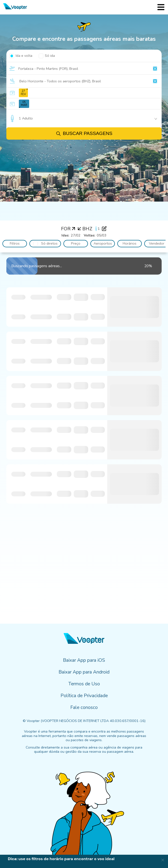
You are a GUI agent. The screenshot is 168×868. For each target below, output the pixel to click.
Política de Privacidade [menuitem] (84, 696)
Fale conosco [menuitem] (84, 707)
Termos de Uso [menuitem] (84, 684)
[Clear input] (155, 69)
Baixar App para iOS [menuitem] (84, 660)
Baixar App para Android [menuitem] (84, 672)
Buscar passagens (84, 134)
